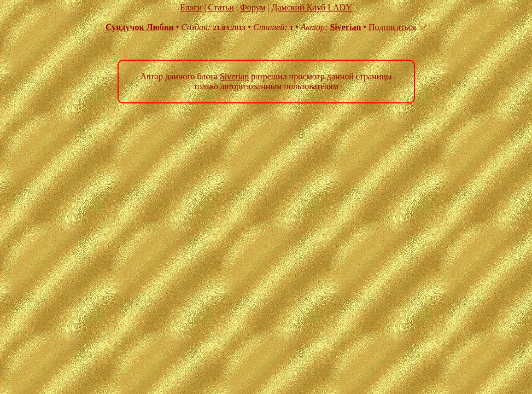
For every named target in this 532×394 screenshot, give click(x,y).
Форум (253, 7)
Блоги (191, 7)
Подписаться (397, 27)
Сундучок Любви (140, 27)
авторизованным (251, 86)
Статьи (221, 7)
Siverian (345, 27)
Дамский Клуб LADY (312, 7)
